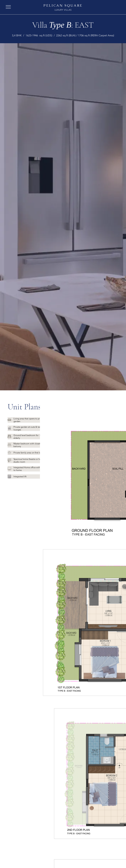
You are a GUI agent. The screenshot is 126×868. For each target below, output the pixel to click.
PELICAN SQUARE (63, 5)
